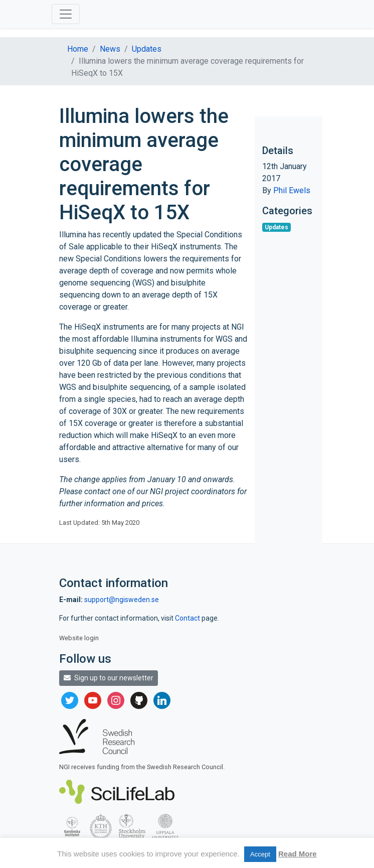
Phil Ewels (292, 190)
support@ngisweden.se (122, 600)
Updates (147, 49)
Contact (188, 618)
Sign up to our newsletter (109, 678)
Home (78, 49)
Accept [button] (260, 854)
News (110, 49)
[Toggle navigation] (66, 14)
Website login (79, 638)
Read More (298, 854)
